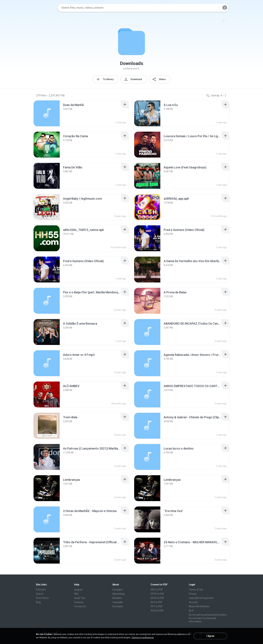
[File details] (47, 113)
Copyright (117, 602)
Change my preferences (143, 638)
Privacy (193, 594)
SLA (191, 611)
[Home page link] (44, 8)
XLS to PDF (156, 602)
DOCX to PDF (157, 598)
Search (40, 594)
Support (78, 590)
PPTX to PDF (157, 594)
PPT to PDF (157, 606)
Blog (38, 602)
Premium (41, 590)
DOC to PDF (157, 590)
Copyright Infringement (201, 598)
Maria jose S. (133, 69)
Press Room (42, 598)
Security (193, 602)
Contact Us (80, 606)
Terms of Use (196, 590)
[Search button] (215, 8)
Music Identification (199, 606)
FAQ (76, 594)
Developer (118, 606)
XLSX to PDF (157, 611)
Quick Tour (80, 598)
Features (79, 602)
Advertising (118, 594)
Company (117, 590)
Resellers (117, 598)
